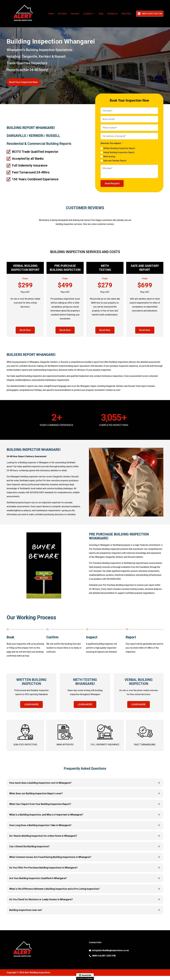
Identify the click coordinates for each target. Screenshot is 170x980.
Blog (101, 14)
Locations (88, 14)
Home (51, 14)
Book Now (126, 14)
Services (75, 14)
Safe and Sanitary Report (115, 161)
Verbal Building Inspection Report (119, 152)
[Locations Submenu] (94, 14)
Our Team (62, 14)
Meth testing (109, 157)
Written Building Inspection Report (119, 148)
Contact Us (112, 14)
